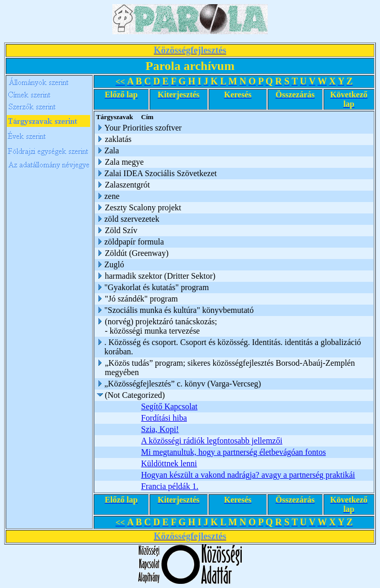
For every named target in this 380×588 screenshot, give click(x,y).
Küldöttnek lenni (170, 463)
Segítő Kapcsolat (170, 406)
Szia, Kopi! (161, 429)
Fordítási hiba (165, 418)
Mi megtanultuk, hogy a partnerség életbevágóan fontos (234, 452)
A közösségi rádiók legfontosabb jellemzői (213, 441)
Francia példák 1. (171, 486)
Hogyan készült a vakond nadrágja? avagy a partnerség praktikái (249, 475)
